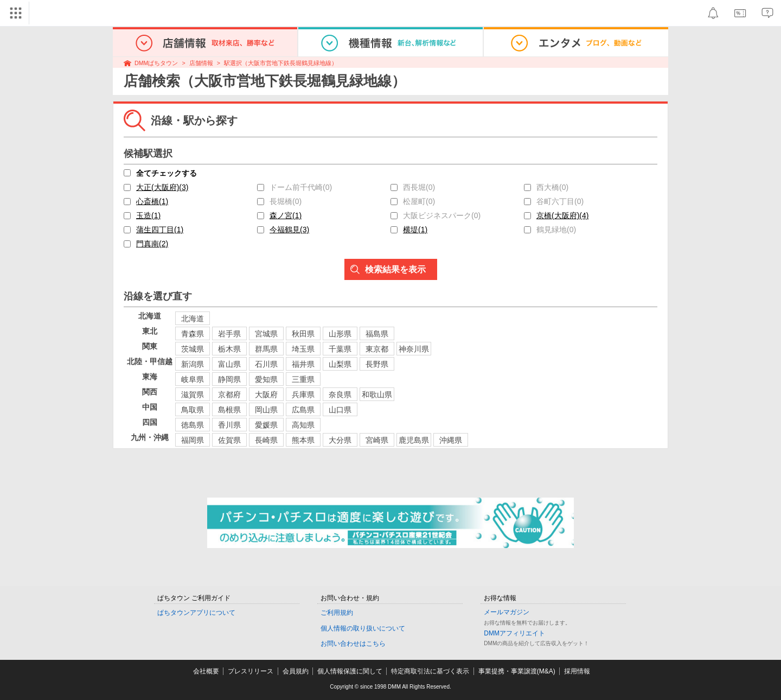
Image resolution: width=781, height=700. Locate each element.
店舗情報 (201, 63)
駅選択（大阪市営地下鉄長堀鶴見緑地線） (281, 63)
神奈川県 (414, 349)
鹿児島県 (414, 440)
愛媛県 (266, 425)
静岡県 (229, 379)
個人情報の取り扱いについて (363, 628)
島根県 (229, 410)
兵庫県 (303, 394)
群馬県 (266, 349)
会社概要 (206, 671)
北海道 (193, 319)
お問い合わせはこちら (353, 644)
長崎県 (266, 440)
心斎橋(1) (152, 201)
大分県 (340, 440)
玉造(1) (148, 215)
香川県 (229, 425)
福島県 (377, 334)
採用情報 (577, 671)
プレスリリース (251, 671)
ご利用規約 (337, 613)
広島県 (303, 410)
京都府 (229, 394)
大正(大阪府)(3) (162, 187)
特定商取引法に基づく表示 (430, 671)
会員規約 (296, 671)
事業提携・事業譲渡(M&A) (517, 671)
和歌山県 (377, 394)
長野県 (377, 364)
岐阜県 (193, 379)
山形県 (340, 334)
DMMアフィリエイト (514, 633)
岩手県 (229, 334)
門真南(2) (152, 244)
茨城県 (193, 349)
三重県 (303, 379)
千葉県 (340, 349)
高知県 (303, 425)
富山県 (229, 364)
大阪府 (266, 394)
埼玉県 (303, 349)
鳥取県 (193, 410)
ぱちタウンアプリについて (196, 613)
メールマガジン (507, 612)
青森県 (193, 334)
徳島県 (193, 425)
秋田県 (303, 334)
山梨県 (340, 364)
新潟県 (193, 364)
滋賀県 (193, 394)
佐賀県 (229, 440)
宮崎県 (377, 440)
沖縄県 (451, 440)
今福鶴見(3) (289, 230)
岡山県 (266, 410)
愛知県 (266, 379)
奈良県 (340, 394)
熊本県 (303, 440)
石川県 (266, 364)
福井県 (303, 364)
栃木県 (229, 349)
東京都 (377, 349)
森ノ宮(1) (286, 215)
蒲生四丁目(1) (160, 230)
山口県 (340, 410)
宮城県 (266, 334)
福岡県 (193, 440)
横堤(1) (415, 230)
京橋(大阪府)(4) (562, 215)
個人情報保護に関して (350, 671)
